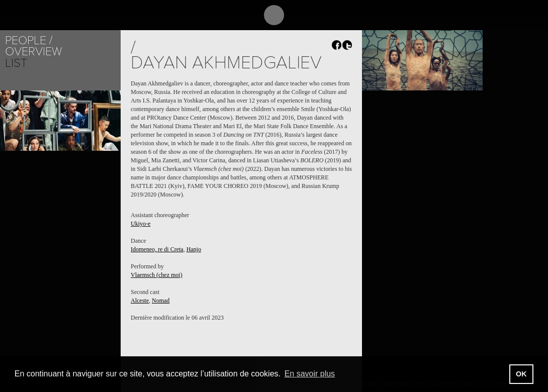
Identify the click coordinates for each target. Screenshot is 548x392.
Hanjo (194, 249)
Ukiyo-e (141, 224)
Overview (33, 52)
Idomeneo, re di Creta (157, 249)
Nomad (161, 301)
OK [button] (521, 374)
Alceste (140, 301)
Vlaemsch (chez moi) (157, 275)
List (16, 63)
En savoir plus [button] (310, 374)
